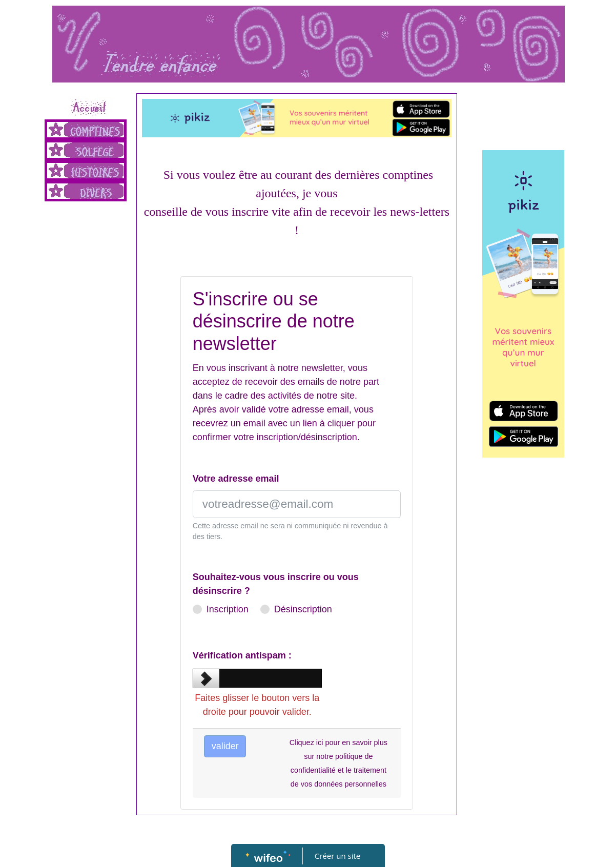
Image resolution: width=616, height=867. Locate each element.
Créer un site (337, 856)
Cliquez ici (306, 742)
